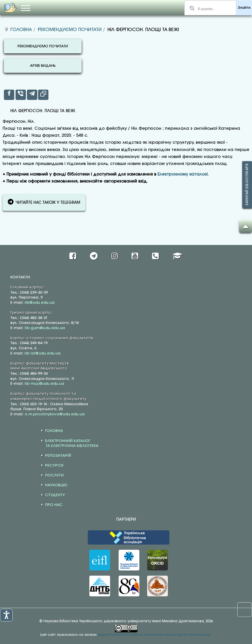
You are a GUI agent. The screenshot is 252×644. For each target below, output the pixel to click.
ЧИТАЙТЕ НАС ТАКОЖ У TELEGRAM (44, 202)
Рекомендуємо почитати (70, 30)
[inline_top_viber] (21, 95)
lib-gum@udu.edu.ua (45, 328)
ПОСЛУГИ (54, 475)
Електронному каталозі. (183, 174)
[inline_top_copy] (43, 95)
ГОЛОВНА (54, 431)
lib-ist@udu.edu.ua (43, 353)
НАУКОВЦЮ (56, 485)
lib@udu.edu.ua (40, 303)
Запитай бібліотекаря (247, 184)
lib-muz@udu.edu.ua (44, 384)
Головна (21, 30)
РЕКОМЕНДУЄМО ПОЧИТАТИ (43, 46)
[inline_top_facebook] (9, 95)
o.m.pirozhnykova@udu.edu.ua (55, 414)
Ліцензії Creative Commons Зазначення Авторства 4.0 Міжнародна (154, 635)
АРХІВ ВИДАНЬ (43, 66)
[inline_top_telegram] (32, 95)
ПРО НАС (54, 505)
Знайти (244, 8)
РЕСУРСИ (54, 466)
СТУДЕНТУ (55, 495)
